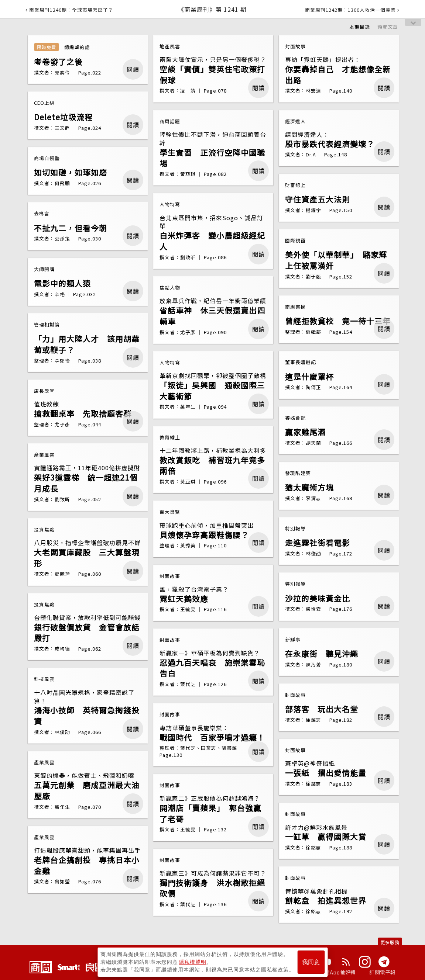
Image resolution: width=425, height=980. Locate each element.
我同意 (311, 962)
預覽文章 (388, 27)
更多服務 (390, 942)
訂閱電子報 (382, 972)
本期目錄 (360, 27)
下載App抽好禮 (338, 972)
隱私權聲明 (193, 962)
